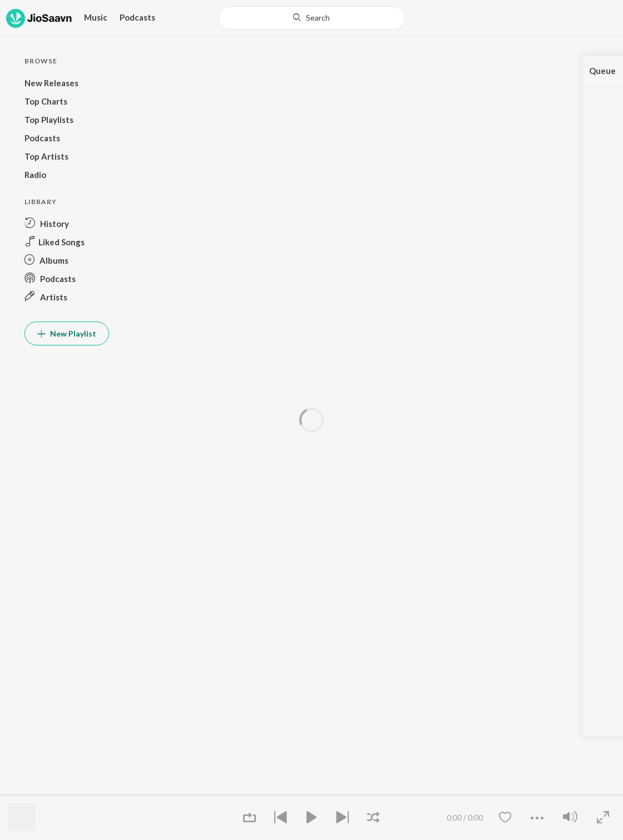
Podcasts (137, 17)
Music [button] (96, 17)
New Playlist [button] (67, 333)
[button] (67, 223)
